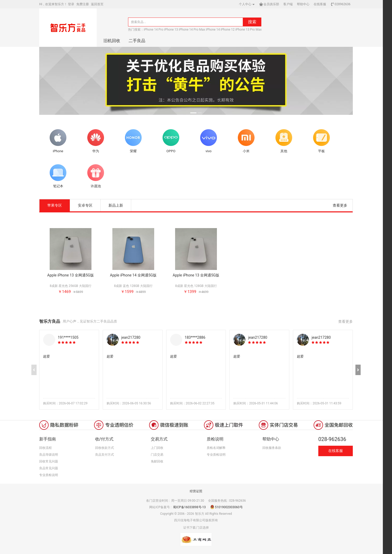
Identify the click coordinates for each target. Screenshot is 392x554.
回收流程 (45, 448)
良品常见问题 (49, 468)
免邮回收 (157, 461)
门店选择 (203, 528)
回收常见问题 (49, 461)
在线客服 (336, 451)
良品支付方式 (105, 455)
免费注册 (83, 4)
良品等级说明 (49, 455)
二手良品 (137, 41)
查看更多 (340, 205)
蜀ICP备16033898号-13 (190, 507)
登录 (71, 4)
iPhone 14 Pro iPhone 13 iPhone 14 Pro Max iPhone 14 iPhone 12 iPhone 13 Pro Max (203, 30)
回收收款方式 (105, 448)
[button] (358, 370)
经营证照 (196, 491)
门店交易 (157, 455)
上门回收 (157, 448)
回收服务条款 (272, 448)
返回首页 (97, 4)
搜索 (252, 22)
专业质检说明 (49, 475)
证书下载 (189, 528)
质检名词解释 (216, 448)
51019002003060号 (226, 507)
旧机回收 (112, 41)
